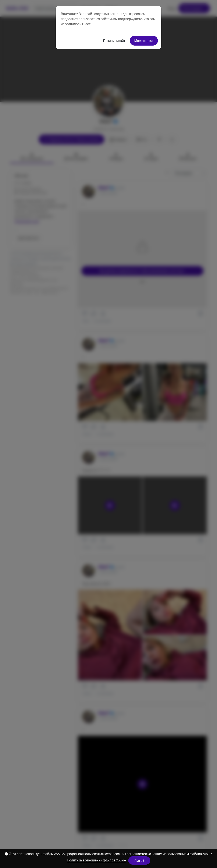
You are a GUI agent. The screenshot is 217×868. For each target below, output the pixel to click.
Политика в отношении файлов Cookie (96, 860)
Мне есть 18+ (144, 41)
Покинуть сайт (114, 41)
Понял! (139, 860)
